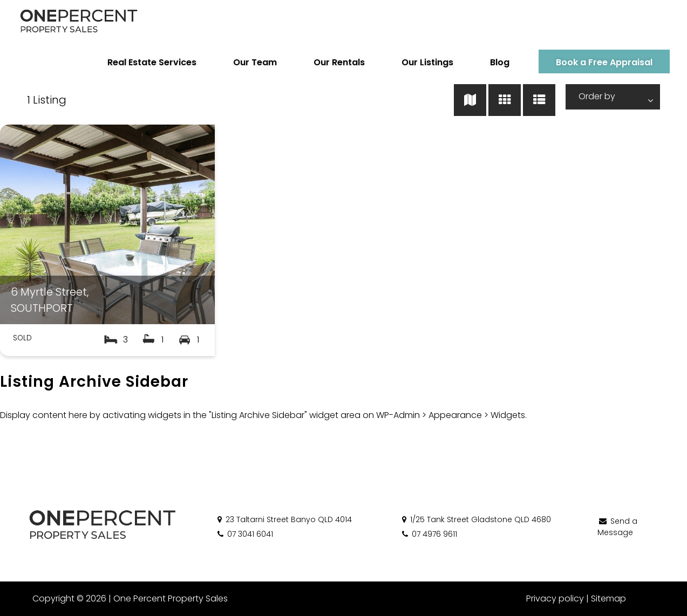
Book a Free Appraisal (604, 62)
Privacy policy (555, 598)
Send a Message (617, 527)
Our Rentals (339, 62)
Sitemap (608, 598)
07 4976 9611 (429, 534)
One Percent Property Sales (171, 598)
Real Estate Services (152, 62)
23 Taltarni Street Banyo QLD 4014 (284, 519)
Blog (500, 62)
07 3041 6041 (244, 534)
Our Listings (427, 62)
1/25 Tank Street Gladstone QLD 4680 (476, 519)
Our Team (255, 62)
